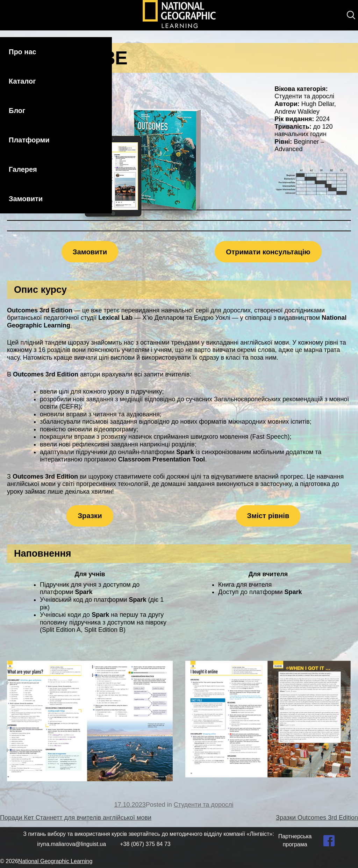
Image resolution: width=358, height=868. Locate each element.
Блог (17, 111)
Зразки (90, 516)
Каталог (22, 81)
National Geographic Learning (55, 861)
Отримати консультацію (268, 252)
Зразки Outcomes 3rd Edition (317, 818)
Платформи (29, 140)
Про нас (23, 52)
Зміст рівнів (268, 516)
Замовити (26, 199)
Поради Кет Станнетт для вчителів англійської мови (76, 818)
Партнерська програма (295, 840)
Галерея (23, 169)
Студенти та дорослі (204, 805)
